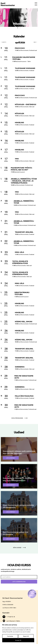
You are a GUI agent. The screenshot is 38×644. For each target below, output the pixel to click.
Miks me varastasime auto (24, 377)
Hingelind (19, 123)
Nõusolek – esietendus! (26, 104)
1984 (17, 159)
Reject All (26, 636)
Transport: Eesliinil (24, 232)
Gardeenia (20, 367)
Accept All (18, 640)
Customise (10, 636)
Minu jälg (19, 252)
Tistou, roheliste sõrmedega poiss (20, 262)
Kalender (19, 36)
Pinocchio (20, 48)
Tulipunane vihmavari (25, 68)
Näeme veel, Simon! (24, 322)
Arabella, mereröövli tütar (24, 202)
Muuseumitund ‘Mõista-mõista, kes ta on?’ (22, 169)
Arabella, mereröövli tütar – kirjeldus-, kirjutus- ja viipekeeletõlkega (24, 181)
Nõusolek (19, 113)
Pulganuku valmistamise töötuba (24, 58)
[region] (18, 633)
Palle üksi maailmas (24, 396)
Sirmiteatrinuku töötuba (22, 293)
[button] (1, 17)
